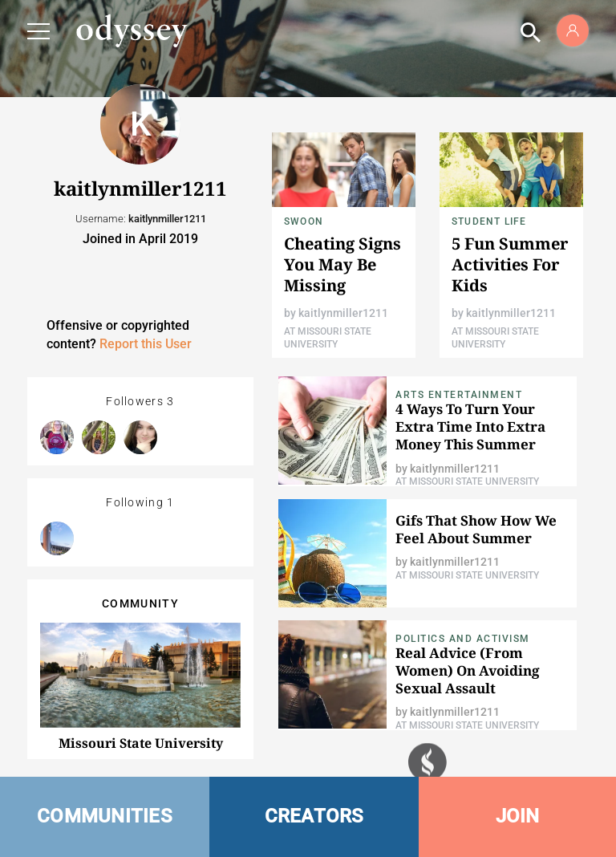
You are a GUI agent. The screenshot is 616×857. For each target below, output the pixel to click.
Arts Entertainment (459, 395)
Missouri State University (141, 743)
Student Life (489, 221)
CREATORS (314, 816)
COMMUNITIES (105, 816)
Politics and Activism (463, 639)
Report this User (146, 344)
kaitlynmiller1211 (343, 313)
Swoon (304, 221)
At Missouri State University (467, 481)
